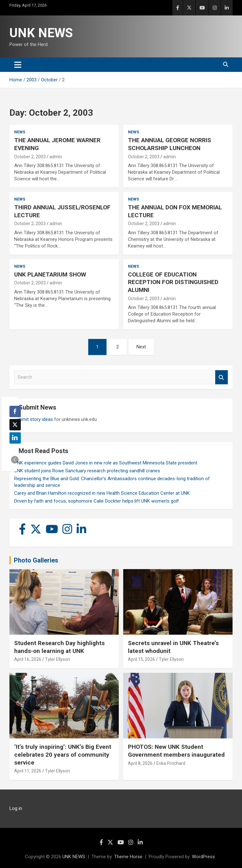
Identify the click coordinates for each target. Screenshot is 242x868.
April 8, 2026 (140, 763)
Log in (16, 808)
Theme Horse (128, 857)
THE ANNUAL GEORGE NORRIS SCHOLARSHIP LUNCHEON (170, 144)
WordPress (203, 857)
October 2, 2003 (30, 157)
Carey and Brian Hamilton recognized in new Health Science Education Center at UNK (102, 493)
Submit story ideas (34, 419)
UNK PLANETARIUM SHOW (50, 274)
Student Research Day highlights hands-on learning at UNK (59, 647)
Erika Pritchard (171, 763)
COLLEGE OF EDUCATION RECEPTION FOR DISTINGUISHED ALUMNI (173, 282)
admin (56, 157)
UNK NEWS (41, 33)
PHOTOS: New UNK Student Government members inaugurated (176, 751)
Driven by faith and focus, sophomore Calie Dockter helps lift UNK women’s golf (97, 501)
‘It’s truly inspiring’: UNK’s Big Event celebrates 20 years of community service (63, 754)
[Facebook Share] (15, 411)
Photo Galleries (36, 560)
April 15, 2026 (141, 659)
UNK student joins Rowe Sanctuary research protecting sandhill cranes (87, 471)
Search (222, 377)
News (20, 132)
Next (141, 347)
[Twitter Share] (15, 425)
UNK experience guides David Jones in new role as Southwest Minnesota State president (106, 463)
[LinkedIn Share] (15, 438)
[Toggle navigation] (18, 65)
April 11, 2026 (28, 771)
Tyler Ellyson (58, 659)
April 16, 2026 (28, 659)
